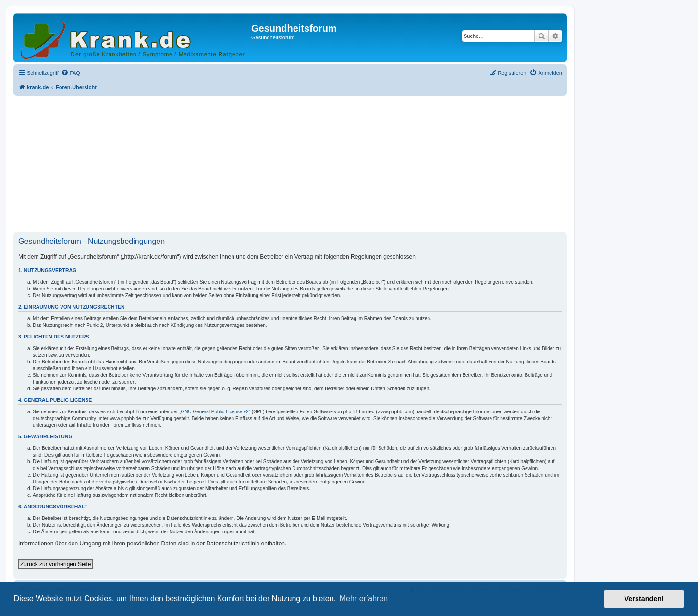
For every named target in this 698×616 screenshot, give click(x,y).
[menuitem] (71, 73)
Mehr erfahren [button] (364, 598)
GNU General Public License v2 (215, 412)
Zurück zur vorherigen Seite (55, 564)
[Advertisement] (290, 165)
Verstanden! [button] (644, 599)
